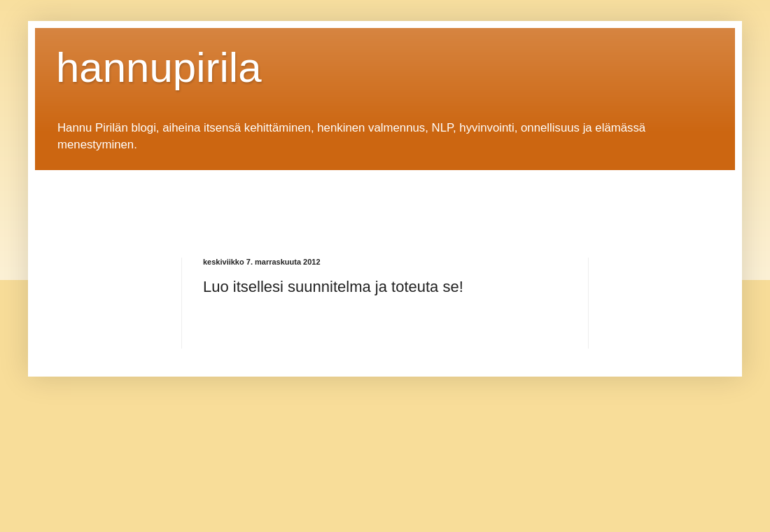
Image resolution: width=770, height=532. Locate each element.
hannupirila (159, 68)
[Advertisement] (311, 202)
